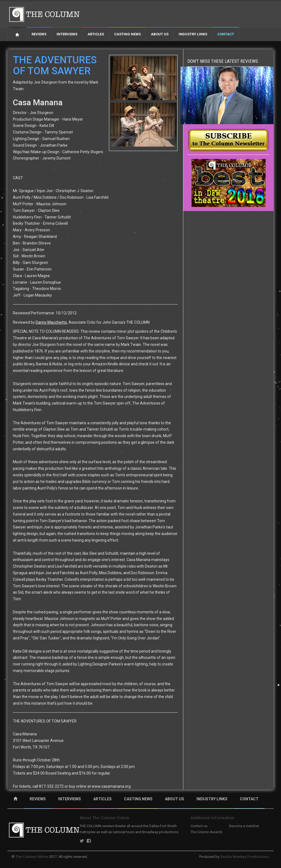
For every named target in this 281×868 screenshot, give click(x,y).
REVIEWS (38, 799)
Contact (226, 34)
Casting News (127, 34)
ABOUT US (175, 799)
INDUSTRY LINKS (212, 799)
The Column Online (32, 857)
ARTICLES (102, 799)
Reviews (39, 34)
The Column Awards (206, 832)
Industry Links (193, 34)
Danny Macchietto (51, 322)
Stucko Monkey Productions (244, 857)
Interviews (67, 34)
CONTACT (249, 799)
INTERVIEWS (70, 799)
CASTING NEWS (138, 799)
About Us (160, 34)
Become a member (244, 826)
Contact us (199, 826)
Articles (96, 34)
